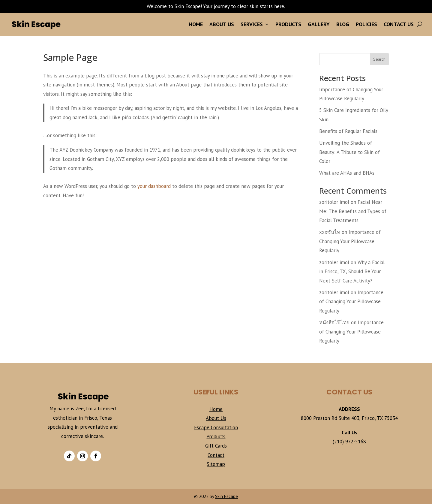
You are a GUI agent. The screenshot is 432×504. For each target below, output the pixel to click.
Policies (366, 24)
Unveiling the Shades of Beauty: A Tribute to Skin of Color (349, 152)
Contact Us (399, 24)
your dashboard (154, 186)
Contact (216, 455)
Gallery (319, 24)
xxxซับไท (330, 232)
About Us (222, 24)
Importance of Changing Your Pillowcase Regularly (350, 241)
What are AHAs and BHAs (347, 173)
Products (288, 24)
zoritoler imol (334, 202)
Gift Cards (216, 446)
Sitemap (216, 464)
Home (196, 24)
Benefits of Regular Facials (348, 131)
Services (252, 24)
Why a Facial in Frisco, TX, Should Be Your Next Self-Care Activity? (352, 272)
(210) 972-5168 (349, 442)
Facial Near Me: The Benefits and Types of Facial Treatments (353, 211)
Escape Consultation (216, 427)
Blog (343, 24)
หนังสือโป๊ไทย (334, 322)
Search (379, 59)
